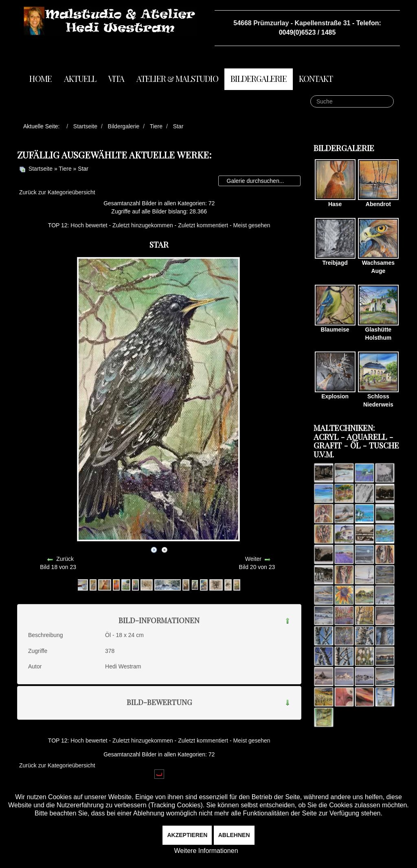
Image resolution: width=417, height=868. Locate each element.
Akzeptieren (187, 835)
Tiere (65, 169)
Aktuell (80, 78)
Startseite (41, 169)
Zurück (65, 559)
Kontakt (316, 78)
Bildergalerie (259, 78)
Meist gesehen (252, 225)
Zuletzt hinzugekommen (143, 225)
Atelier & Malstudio (177, 78)
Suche (311, 96)
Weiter (253, 559)
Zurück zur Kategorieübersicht (57, 192)
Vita (116, 78)
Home (41, 78)
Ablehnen (234, 835)
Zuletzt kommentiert (203, 225)
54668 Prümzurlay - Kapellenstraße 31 (292, 23)
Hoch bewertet (89, 225)
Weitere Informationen (206, 851)
